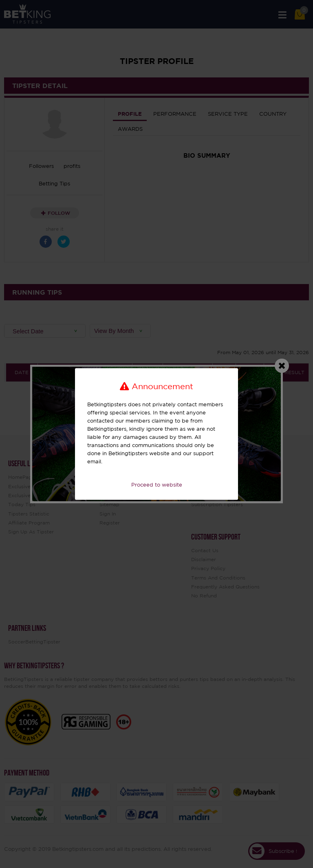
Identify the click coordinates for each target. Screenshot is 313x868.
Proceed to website (157, 485)
